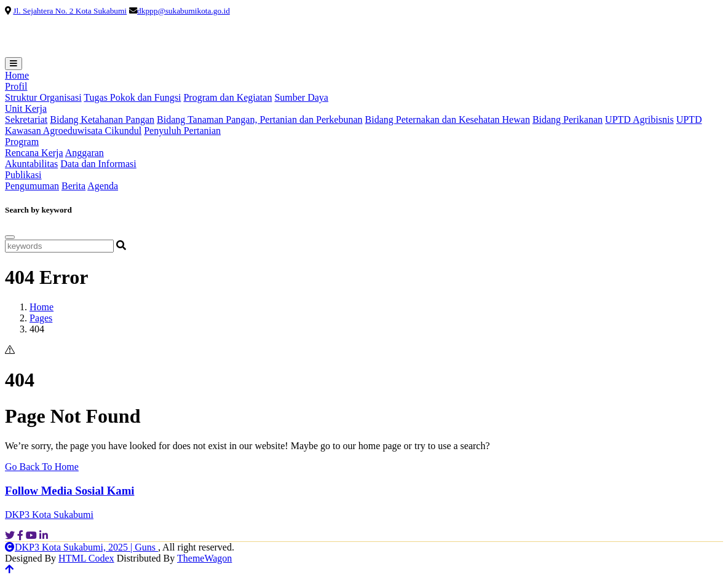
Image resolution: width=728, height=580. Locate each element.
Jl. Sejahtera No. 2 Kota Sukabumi (70, 11)
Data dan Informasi (98, 164)
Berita (73, 186)
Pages (41, 318)
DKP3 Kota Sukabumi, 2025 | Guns (81, 547)
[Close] (10, 237)
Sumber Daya (301, 97)
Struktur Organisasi (43, 97)
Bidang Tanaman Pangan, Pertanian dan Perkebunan (260, 120)
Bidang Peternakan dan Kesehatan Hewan (448, 120)
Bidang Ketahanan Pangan (102, 120)
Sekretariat (26, 120)
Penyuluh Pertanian (182, 131)
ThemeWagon (204, 558)
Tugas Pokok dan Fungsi (132, 97)
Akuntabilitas (31, 164)
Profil (16, 86)
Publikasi (23, 175)
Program (22, 142)
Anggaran (85, 153)
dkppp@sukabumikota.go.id (184, 11)
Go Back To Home (42, 467)
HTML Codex (86, 558)
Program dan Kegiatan (228, 97)
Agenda (103, 186)
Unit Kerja (26, 108)
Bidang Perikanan (568, 120)
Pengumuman (32, 186)
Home (17, 75)
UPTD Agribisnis (639, 120)
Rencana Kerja (34, 153)
